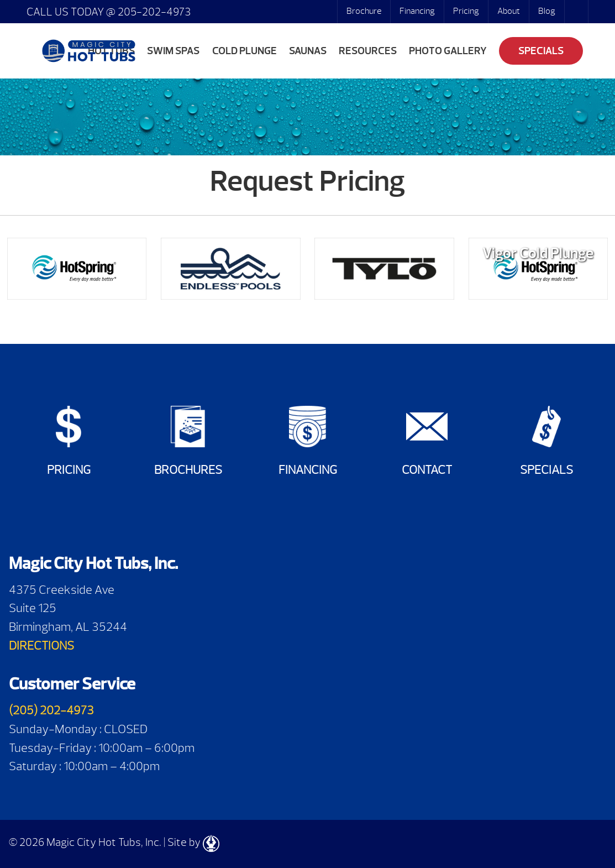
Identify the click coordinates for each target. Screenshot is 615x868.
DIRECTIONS (41, 645)
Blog (547, 11)
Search (577, 12)
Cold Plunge (245, 51)
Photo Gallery (448, 51)
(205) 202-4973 (51, 710)
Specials (541, 51)
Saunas (308, 51)
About (509, 11)
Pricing (466, 11)
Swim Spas (173, 51)
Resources (368, 51)
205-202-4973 (153, 12)
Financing (417, 11)
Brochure (364, 11)
